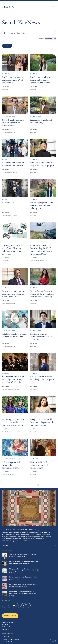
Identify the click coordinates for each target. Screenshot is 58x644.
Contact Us (6, 629)
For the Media (6, 627)
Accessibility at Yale (7, 634)
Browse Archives (7, 622)
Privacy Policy (6, 636)
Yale (53, 641)
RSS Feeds (5, 624)
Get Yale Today (10, 616)
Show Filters (7, 46)
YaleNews (8, 7)
